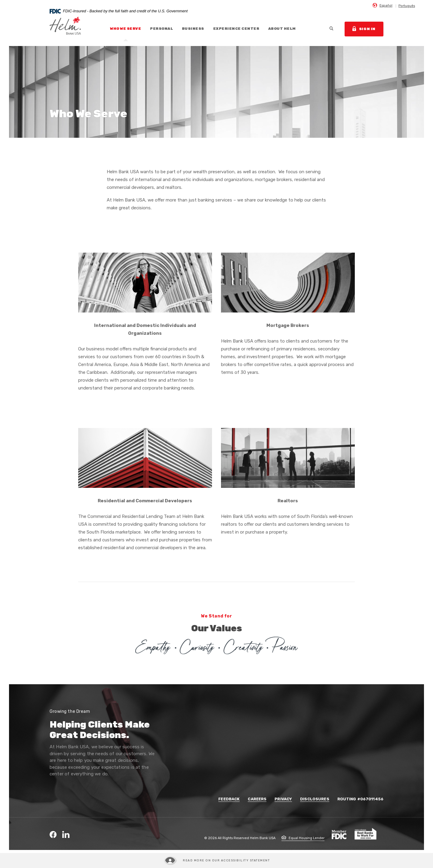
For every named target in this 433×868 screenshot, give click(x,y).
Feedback (229, 799)
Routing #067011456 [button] (360, 799)
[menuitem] (382, 5)
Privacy (283, 799)
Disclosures (315, 799)
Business (193, 29)
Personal (161, 29)
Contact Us (7, 415)
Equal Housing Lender (303, 838)
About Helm (282, 29)
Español (386, 6)
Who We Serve (126, 29)
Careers (257, 799)
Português (407, 6)
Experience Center (236, 29)
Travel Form (7, 457)
